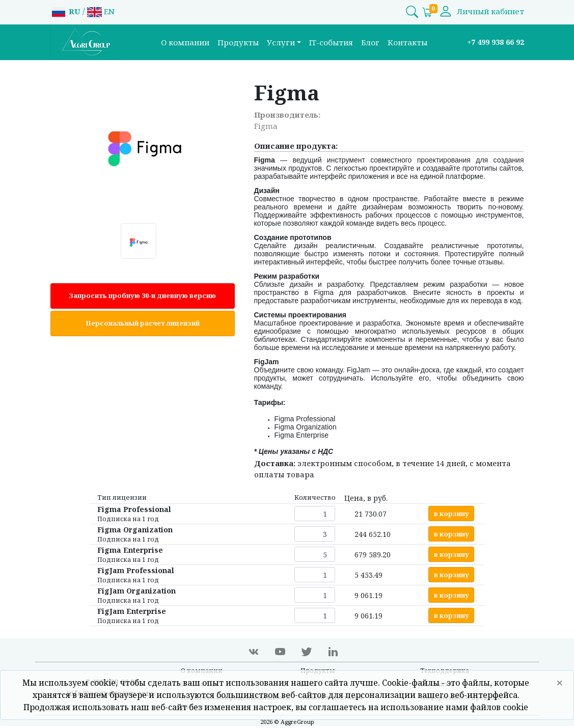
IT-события (331, 42)
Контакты (407, 42)
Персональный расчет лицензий (143, 323)
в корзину (452, 514)
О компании (185, 42)
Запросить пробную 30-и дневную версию (142, 295)
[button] (284, 43)
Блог (370, 42)
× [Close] (560, 682)
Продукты (238, 42)
